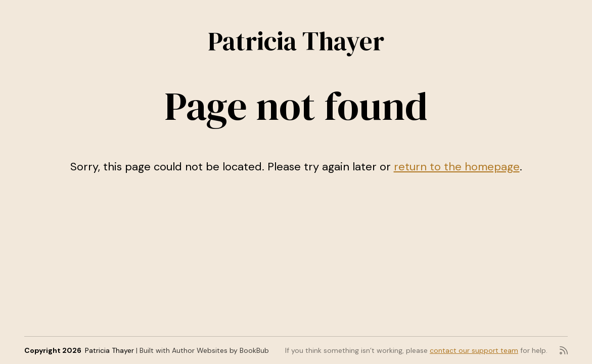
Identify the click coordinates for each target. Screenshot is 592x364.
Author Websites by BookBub (220, 350)
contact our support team (474, 350)
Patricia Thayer (296, 41)
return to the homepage (457, 167)
